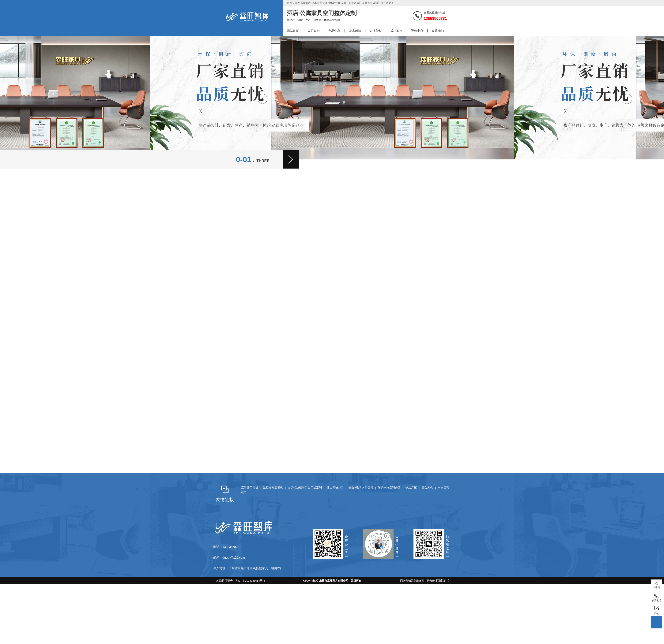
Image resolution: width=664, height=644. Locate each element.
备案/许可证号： (239, 581)
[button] (291, 159)
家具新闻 (355, 31)
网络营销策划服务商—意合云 (417, 581)
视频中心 (417, 31)
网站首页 (293, 31)
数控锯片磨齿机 (273, 487)
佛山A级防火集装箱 (361, 487)
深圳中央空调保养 (389, 487)
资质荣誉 (376, 31)
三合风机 (427, 487)
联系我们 (438, 31)
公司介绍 (314, 31)
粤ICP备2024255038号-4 (250, 581)
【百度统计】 (443, 581)
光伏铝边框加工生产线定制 (305, 487)
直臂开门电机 (250, 487)
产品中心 (334, 31)
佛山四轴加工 (335, 487)
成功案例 (396, 31)
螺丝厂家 (411, 487)
